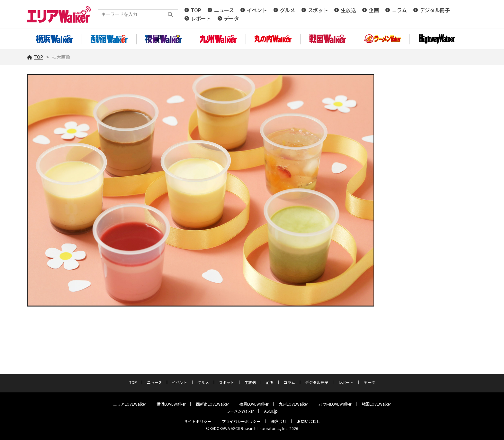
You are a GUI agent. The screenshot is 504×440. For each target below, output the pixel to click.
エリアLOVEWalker (130, 404)
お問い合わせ (309, 421)
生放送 (348, 10)
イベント (257, 10)
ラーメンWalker (240, 411)
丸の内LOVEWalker (335, 404)
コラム (399, 10)
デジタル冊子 (435, 10)
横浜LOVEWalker (171, 404)
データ (232, 18)
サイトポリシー (198, 421)
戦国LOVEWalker (376, 404)
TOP (196, 10)
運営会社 (279, 421)
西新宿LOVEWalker (212, 404)
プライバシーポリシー (241, 421)
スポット (318, 10)
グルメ (288, 10)
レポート (201, 18)
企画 (374, 10)
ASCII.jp (271, 411)
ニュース (224, 10)
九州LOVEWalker (293, 404)
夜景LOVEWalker (254, 404)
